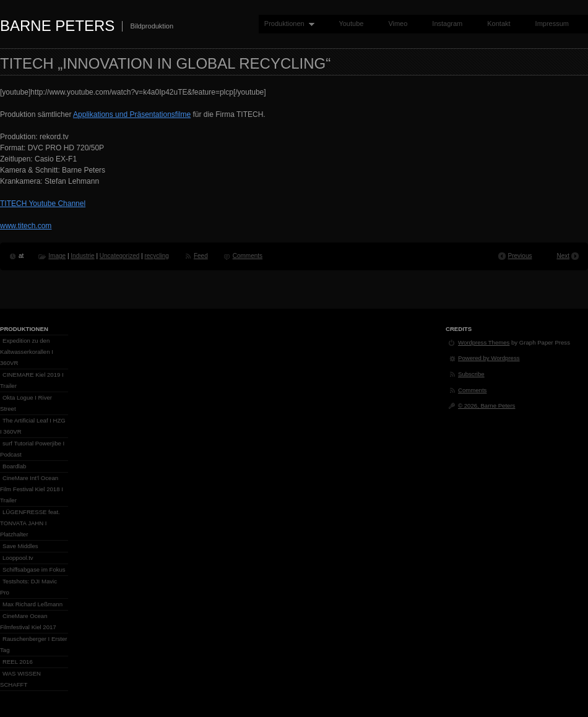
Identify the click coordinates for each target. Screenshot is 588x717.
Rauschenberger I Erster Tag (34, 644)
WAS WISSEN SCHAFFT (20, 679)
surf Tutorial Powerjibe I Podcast (32, 449)
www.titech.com (26, 226)
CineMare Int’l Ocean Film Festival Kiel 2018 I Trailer (32, 489)
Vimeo (398, 24)
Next (563, 256)
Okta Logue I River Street (26, 403)
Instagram (447, 24)
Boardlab (14, 466)
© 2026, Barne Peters (486, 406)
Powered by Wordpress (489, 358)
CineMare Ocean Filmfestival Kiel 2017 (28, 621)
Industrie (82, 256)
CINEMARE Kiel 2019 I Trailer (32, 380)
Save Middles (20, 546)
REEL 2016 (18, 662)
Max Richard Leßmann (32, 604)
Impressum (552, 24)
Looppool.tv (18, 558)
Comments (248, 256)
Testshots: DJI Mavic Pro (28, 587)
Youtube (351, 24)
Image (57, 256)
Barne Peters (57, 26)
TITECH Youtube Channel (43, 204)
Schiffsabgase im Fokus (34, 569)
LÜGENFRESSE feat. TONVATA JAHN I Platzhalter (30, 523)
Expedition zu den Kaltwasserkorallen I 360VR (27, 352)
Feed (201, 256)
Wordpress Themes (484, 342)
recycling (156, 256)
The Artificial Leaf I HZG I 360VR (33, 426)
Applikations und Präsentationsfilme (132, 114)
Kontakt (499, 24)
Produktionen (287, 24)
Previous (520, 256)
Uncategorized (119, 256)
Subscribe (471, 374)
